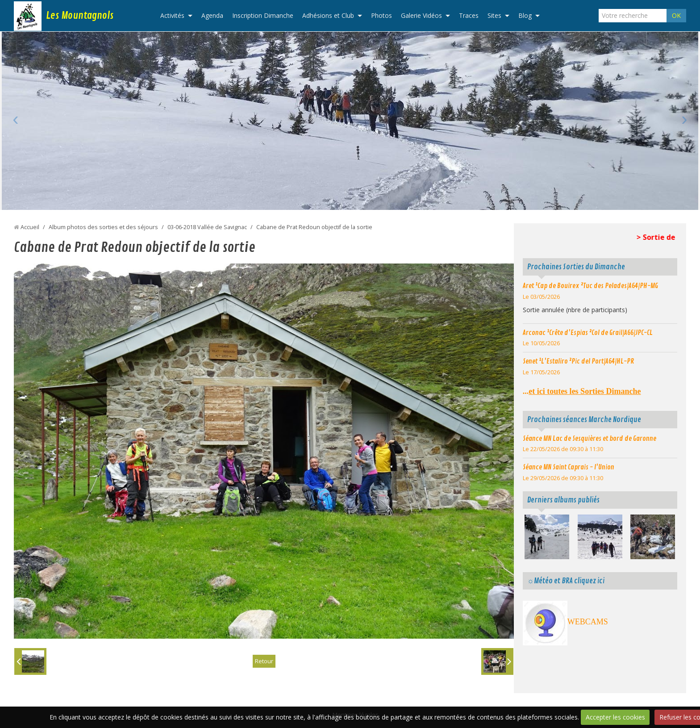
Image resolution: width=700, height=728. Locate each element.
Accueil (30, 227)
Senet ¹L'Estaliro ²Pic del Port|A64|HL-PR (578, 361)
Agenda (212, 15)
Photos (381, 15)
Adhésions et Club (328, 15)
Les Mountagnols (80, 16)
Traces (469, 15)
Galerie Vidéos (421, 15)
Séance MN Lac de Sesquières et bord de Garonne (590, 439)
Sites (494, 15)
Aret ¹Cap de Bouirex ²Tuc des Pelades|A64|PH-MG (590, 286)
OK (676, 15)
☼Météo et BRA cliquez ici (566, 581)
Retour (264, 661)
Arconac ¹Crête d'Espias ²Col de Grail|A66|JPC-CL (588, 333)
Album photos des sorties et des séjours (103, 227)
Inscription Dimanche (263, 15)
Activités (172, 15)
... (582, 391)
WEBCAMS (588, 622)
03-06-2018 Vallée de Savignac (207, 227)
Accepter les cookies (615, 717)
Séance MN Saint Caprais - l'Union (569, 467)
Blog (525, 15)
